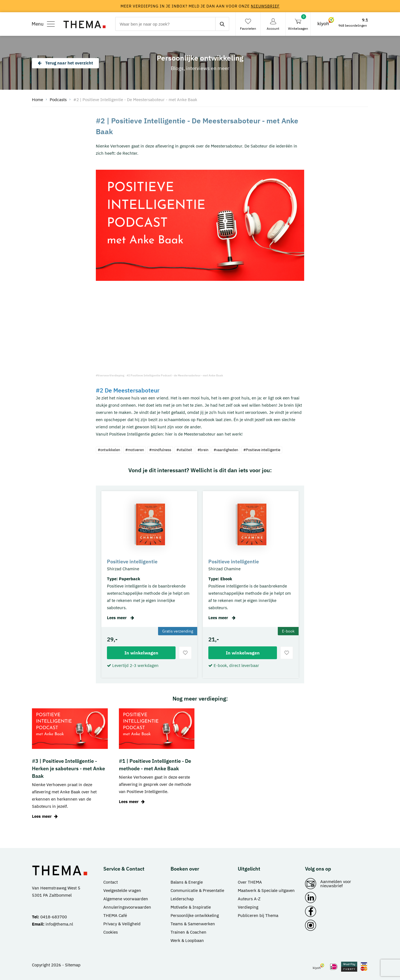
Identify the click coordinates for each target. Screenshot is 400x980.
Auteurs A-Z (249, 899)
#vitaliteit (184, 450)
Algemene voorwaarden (126, 899)
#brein (203, 450)
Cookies (111, 932)
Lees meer (121, 618)
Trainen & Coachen (188, 932)
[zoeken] (222, 24)
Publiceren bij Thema (258, 915)
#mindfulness (160, 450)
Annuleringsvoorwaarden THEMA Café (127, 911)
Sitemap (73, 965)
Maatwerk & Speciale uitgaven (266, 890)
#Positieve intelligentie (262, 450)
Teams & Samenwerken (193, 924)
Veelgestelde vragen (122, 890)
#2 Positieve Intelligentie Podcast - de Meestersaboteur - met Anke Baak (175, 375)
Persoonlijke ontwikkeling (195, 915)
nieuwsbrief (265, 6)
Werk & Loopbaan (187, 940)
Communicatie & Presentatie (197, 890)
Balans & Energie (187, 882)
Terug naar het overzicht (65, 63)
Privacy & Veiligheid (122, 924)
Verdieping (248, 907)
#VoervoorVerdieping (110, 375)
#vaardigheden (226, 450)
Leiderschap (182, 899)
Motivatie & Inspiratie (191, 907)
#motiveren (135, 450)
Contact (111, 882)
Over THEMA (250, 882)
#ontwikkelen (109, 450)
